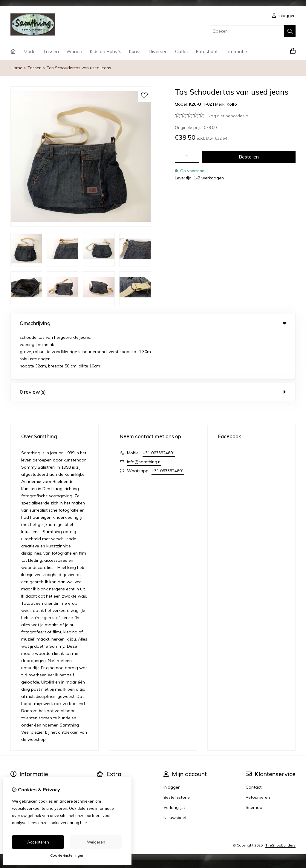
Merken (104, 740)
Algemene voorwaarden (35, 770)
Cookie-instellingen (67, 855)
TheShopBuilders (280, 798)
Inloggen (172, 740)
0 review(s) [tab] (153, 345)
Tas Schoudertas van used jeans (79, 68)
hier (84, 823)
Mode (29, 51)
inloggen (284, 16)
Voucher (105, 750)
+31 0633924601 (159, 406)
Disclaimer (21, 760)
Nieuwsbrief (175, 770)
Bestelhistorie (177, 750)
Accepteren (38, 842)
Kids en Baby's (105, 51)
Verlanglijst (174, 760)
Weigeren (96, 842)
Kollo (232, 104)
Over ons (19, 740)
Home (16, 68)
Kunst (135, 51)
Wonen (74, 51)
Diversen (158, 51)
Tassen (51, 51)
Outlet (182, 51)
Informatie (236, 51)
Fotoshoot (207, 51)
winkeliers (107, 770)
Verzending (22, 750)
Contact (254, 740)
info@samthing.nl (144, 415)
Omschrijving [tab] (153, 323)
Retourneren (258, 750)
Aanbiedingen (111, 760)
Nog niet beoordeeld (228, 116)
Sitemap (254, 760)
